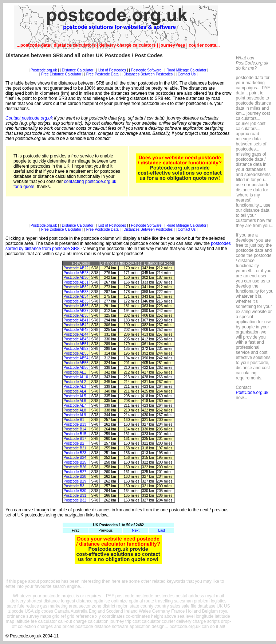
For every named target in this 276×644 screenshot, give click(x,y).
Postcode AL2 (75, 382)
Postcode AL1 (75, 372)
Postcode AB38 (76, 315)
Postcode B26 (75, 467)
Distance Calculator (78, 70)
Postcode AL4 (75, 391)
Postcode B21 (75, 448)
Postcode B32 (75, 500)
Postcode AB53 (76, 353)
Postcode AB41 (76, 320)
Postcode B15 (75, 434)
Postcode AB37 (76, 311)
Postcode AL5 (75, 396)
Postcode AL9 (75, 415)
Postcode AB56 (76, 368)
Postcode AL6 (75, 401)
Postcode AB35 (76, 301)
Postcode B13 (75, 424)
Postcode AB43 (76, 330)
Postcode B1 (74, 420)
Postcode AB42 (76, 325)
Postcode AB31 (76, 282)
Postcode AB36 (76, 306)
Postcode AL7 (75, 405)
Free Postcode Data (102, 74)
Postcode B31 (75, 495)
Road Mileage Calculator (186, 70)
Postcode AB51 (76, 344)
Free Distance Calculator (61, 74)
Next (136, 530)
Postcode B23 (75, 453)
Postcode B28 (75, 477)
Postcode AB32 (76, 287)
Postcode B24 (75, 458)
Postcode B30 (75, 491)
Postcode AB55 (76, 363)
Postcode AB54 (76, 358)
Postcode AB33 (76, 292)
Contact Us (187, 74)
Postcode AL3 (75, 387)
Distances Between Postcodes (148, 74)
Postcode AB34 (76, 296)
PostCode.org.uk (252, 393)
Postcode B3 (74, 486)
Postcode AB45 (76, 339)
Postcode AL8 (75, 410)
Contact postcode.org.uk (29, 118)
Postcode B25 (75, 462)
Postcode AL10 (76, 377)
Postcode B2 (74, 443)
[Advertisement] (118, 65)
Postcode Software (146, 70)
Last (161, 530)
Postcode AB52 (76, 349)
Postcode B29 (75, 481)
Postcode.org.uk (44, 70)
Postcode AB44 (76, 334)
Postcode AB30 (76, 278)
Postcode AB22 (76, 268)
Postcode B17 (75, 439)
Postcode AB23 (76, 273)
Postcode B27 (75, 472)
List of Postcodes (112, 70)
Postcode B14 (75, 429)
